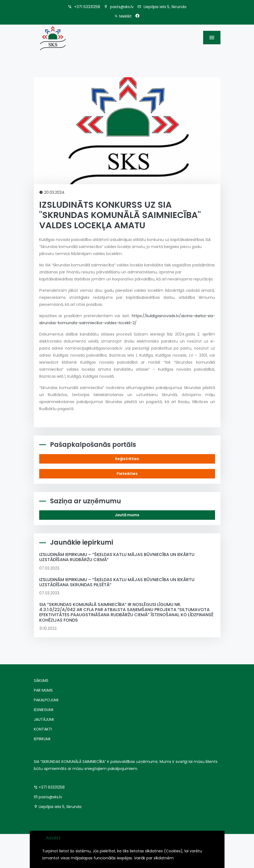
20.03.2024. (52, 192)
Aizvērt (53, 838)
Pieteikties (127, 474)
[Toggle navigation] (212, 38)
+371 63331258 (84, 7)
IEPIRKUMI (42, 739)
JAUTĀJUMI (44, 719)
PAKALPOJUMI (46, 700)
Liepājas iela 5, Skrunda (162, 7)
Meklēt (123, 16)
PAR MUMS (43, 690)
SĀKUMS (41, 681)
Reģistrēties (127, 459)
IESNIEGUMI (44, 710)
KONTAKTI (43, 729)
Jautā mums (127, 515)
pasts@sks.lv (119, 7)
